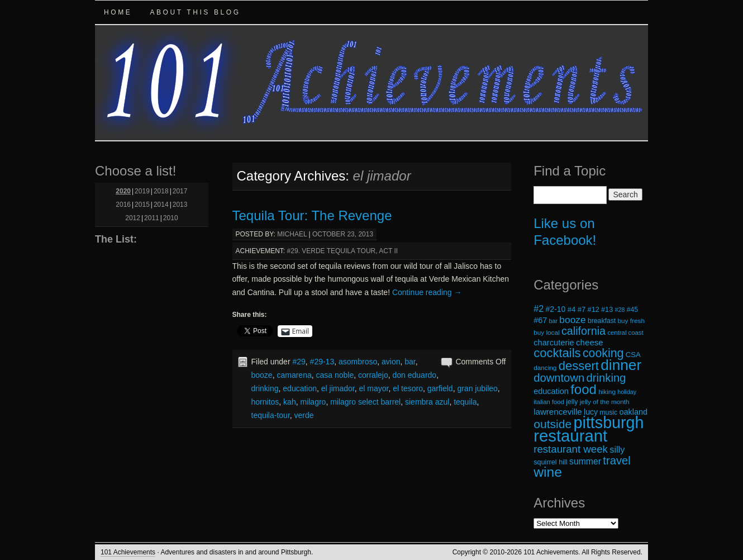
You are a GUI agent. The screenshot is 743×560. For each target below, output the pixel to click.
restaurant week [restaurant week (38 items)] (571, 449)
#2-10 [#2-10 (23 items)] (556, 309)
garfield (440, 388)
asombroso (358, 362)
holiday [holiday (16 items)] (627, 392)
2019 (142, 191)
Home (118, 12)
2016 (123, 205)
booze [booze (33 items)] (572, 320)
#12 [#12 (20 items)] (594, 310)
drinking (265, 388)
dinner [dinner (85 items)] (621, 365)
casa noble (335, 375)
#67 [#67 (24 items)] (540, 320)
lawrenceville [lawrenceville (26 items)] (558, 412)
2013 (180, 205)
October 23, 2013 (343, 234)
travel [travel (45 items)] (616, 461)
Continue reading (427, 292)
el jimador (338, 388)
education (300, 388)
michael (292, 234)
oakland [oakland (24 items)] (634, 412)
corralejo (373, 375)
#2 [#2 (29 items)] (539, 309)
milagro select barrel (365, 402)
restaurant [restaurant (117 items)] (570, 436)
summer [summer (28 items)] (585, 461)
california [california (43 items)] (584, 331)
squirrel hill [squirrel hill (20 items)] (551, 462)
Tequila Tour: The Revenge (312, 215)
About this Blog (195, 12)
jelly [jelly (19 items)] (572, 402)
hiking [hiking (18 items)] (607, 391)
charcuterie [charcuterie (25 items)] (554, 343)
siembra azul (427, 402)
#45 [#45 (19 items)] (632, 310)
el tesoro (408, 388)
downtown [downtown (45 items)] (559, 378)
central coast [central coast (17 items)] (625, 333)
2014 (161, 205)
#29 (299, 362)
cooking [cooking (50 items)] (603, 353)
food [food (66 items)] (584, 389)
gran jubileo (477, 388)
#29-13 (322, 362)
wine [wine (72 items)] (548, 472)
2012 (133, 218)
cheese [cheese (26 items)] (590, 342)
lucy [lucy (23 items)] (591, 412)
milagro (313, 402)
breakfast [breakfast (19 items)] (602, 321)
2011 (152, 218)
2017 (180, 191)
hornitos (265, 402)
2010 (171, 218)
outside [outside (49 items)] (553, 424)
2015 (142, 205)
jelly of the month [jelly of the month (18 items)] (605, 402)
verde (304, 415)
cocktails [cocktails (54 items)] (557, 353)
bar (410, 362)
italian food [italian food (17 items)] (549, 402)
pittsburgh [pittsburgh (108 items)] (609, 423)
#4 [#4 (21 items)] (572, 309)
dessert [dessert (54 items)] (579, 366)
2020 (123, 191)
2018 (161, 191)
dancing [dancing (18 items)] (545, 367)
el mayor (374, 388)
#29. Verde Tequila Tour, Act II (343, 251)
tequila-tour (271, 415)
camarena (294, 375)
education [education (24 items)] (551, 391)
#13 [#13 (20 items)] (607, 310)
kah (290, 402)
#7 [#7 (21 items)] (582, 309)
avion (391, 362)
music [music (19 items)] (608, 412)
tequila (465, 402)
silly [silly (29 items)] (617, 449)
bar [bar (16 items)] (553, 321)
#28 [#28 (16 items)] (620, 310)
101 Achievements (128, 552)
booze (262, 375)
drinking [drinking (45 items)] (606, 378)
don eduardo (414, 375)
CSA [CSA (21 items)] (633, 355)
